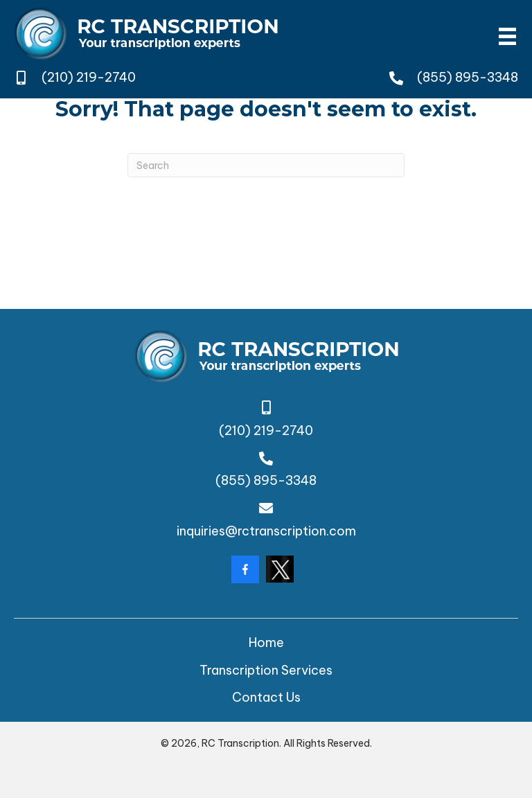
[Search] (266, 165)
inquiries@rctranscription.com (266, 531)
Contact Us (266, 697)
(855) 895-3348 (468, 77)
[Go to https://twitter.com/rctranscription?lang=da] (280, 569)
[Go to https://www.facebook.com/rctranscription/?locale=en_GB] (245, 569)
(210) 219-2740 (89, 77)
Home (266, 642)
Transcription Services (266, 670)
